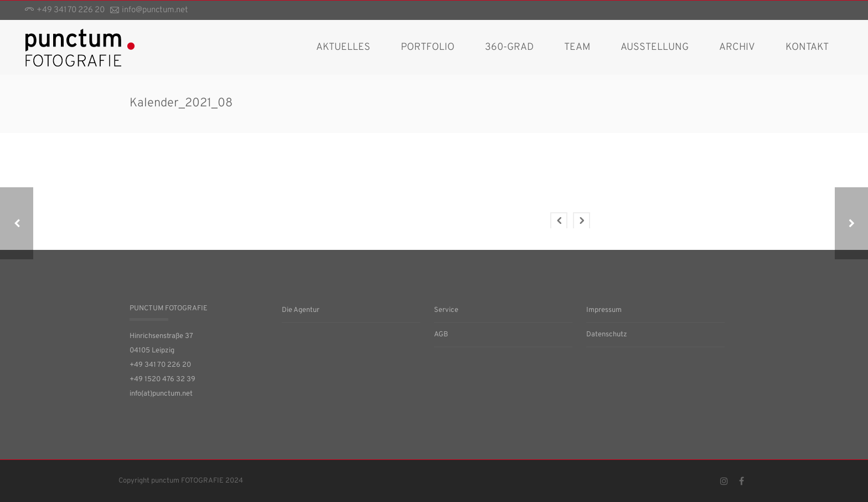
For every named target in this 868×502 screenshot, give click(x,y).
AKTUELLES (343, 47)
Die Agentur (301, 310)
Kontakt (807, 47)
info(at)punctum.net (161, 394)
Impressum (604, 310)
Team (577, 47)
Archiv (737, 47)
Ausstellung (655, 47)
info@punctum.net (155, 10)
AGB (441, 335)
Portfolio (428, 47)
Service (446, 310)
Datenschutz (607, 335)
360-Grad (509, 47)
